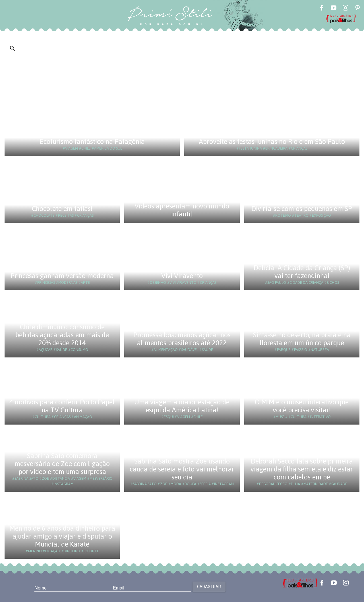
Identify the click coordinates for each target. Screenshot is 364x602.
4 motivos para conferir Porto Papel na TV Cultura (62, 406)
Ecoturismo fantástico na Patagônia (92, 141)
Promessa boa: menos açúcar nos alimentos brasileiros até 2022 (182, 339)
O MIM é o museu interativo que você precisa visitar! (302, 406)
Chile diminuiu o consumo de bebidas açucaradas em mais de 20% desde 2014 (62, 335)
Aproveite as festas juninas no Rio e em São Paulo (272, 141)
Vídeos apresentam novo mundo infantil (182, 210)
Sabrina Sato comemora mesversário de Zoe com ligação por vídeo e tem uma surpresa (62, 464)
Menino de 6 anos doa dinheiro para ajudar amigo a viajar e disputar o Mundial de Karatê (62, 536)
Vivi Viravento (182, 276)
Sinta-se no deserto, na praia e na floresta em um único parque (302, 339)
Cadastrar (209, 587)
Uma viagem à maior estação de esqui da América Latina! (182, 406)
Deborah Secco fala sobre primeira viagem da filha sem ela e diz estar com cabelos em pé (302, 469)
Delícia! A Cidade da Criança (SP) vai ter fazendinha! (302, 272)
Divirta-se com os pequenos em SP (302, 209)
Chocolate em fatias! (62, 209)
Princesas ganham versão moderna (62, 276)
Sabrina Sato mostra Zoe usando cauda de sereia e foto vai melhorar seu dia (182, 469)
